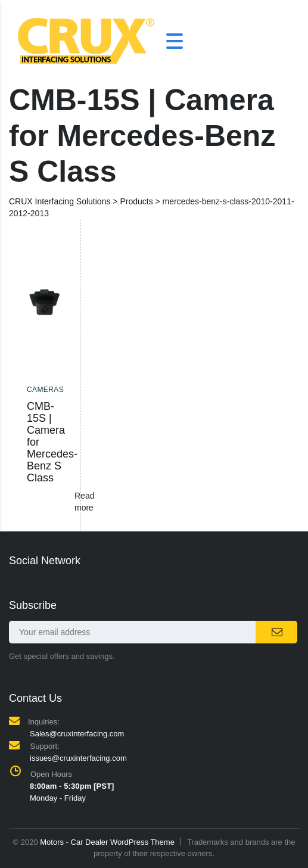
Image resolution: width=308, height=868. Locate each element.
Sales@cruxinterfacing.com (77, 734)
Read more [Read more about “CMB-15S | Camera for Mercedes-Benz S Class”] (84, 502)
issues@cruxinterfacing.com (78, 758)
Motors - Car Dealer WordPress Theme (107, 842)
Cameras (45, 390)
